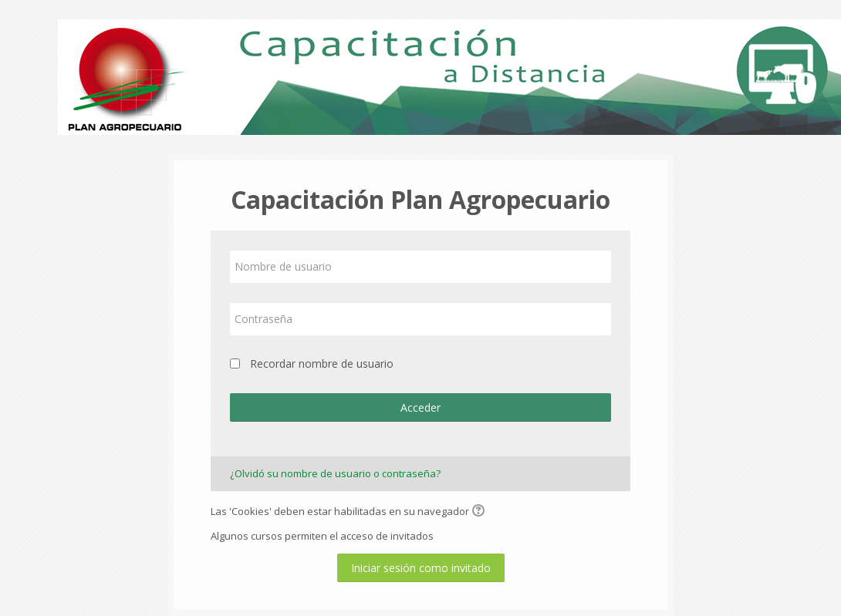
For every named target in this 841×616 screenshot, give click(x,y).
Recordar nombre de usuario (322, 364)
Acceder (420, 407)
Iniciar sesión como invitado (421, 568)
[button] (481, 512)
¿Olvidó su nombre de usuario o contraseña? (335, 473)
